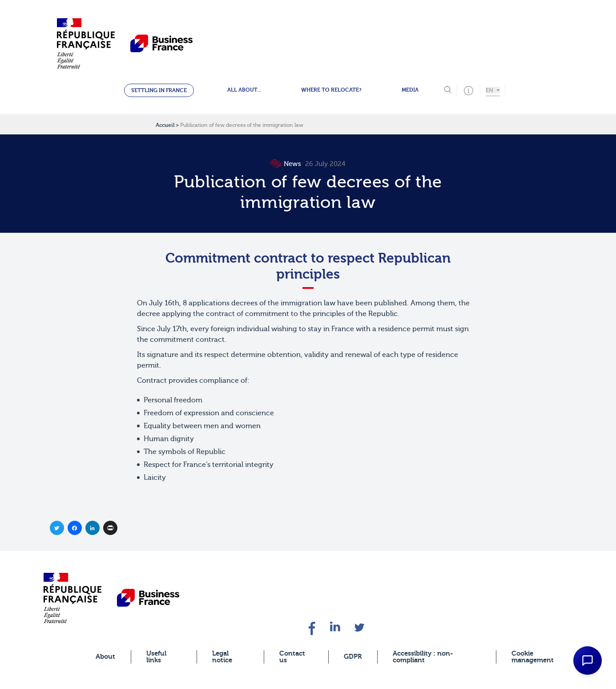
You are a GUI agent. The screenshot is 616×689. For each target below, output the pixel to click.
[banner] (72, 598)
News (287, 164)
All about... (244, 90)
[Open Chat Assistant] (588, 661)
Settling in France (159, 90)
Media (410, 90)
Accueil (165, 125)
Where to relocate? (331, 90)
